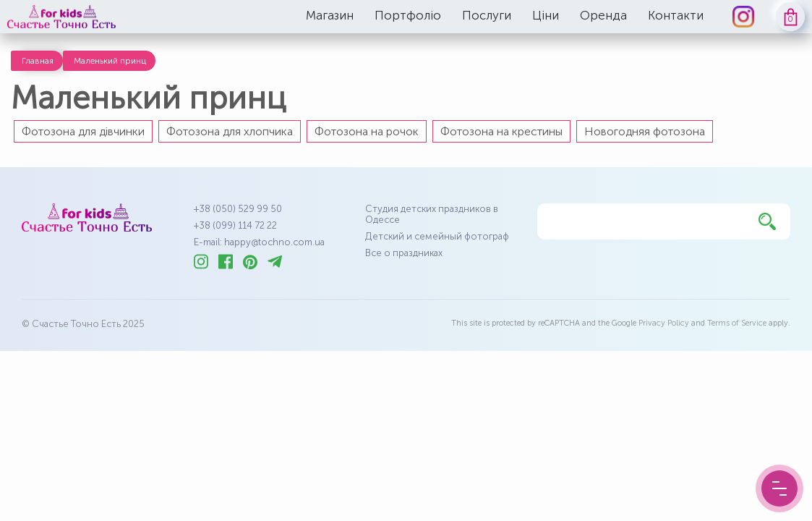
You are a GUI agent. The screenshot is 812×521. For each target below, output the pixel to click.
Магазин (330, 15)
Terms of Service (737, 323)
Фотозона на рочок (367, 131)
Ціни (546, 15)
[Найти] (767, 221)
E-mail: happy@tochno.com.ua (259, 242)
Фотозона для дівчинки (83, 131)
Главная (38, 61)
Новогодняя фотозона (645, 131)
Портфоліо (408, 15)
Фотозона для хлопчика (230, 131)
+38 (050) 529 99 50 (238, 209)
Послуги (487, 15)
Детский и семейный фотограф (437, 236)
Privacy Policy (664, 323)
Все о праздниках (404, 253)
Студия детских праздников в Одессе (432, 214)
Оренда (603, 15)
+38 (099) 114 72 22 (235, 225)
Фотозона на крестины (501, 131)
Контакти (676, 15)
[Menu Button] (779, 488)
